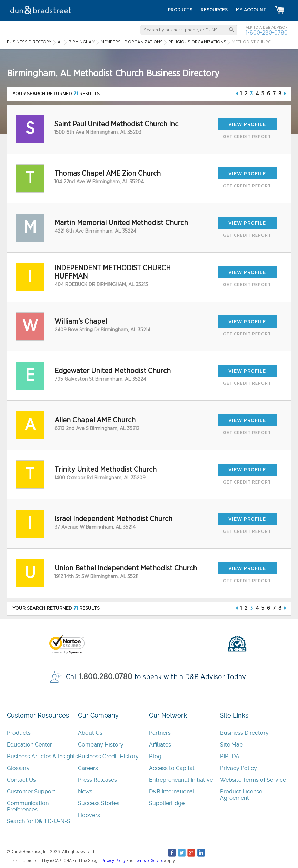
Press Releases (97, 780)
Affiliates (160, 745)
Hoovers (89, 815)
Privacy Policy (239, 768)
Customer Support (31, 792)
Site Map (231, 745)
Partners (160, 733)
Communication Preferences (28, 806)
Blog (155, 756)
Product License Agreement (241, 795)
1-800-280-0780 (267, 33)
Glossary (18, 768)
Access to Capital (172, 768)
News (85, 792)
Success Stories (99, 803)
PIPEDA (230, 756)
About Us (90, 733)
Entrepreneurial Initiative (181, 780)
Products (19, 733)
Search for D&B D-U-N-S (39, 821)
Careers (88, 768)
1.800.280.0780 (106, 677)
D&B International (172, 792)
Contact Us (21, 780)
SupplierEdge (167, 803)
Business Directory (244, 733)
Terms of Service (149, 861)
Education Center (29, 745)
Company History (101, 745)
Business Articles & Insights (42, 756)
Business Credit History (108, 756)
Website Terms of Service (253, 780)
